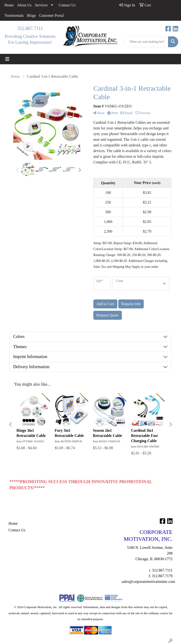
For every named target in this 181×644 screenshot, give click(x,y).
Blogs (31, 15)
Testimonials (14, 15)
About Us (24, 5)
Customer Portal (51, 15)
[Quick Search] (146, 42)
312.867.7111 (30, 28)
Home (9, 5)
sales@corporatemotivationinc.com (148, 582)
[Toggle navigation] (7, 59)
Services (41, 5)
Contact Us (67, 5)
